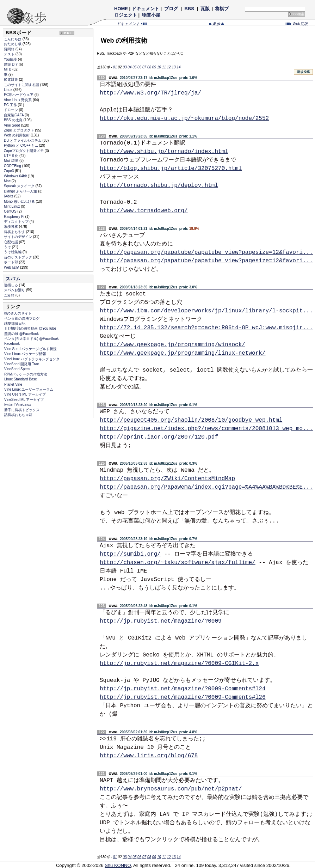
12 (169, 67)
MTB (8, 69)
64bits (9, 196)
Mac (8, 181)
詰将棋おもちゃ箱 (18, 415)
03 (125, 67)
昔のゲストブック (18, 257)
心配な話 (11, 242)
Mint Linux (12, 206)
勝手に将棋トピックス (22, 410)
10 (159, 67)
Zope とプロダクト (19, 130)
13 (174, 67)
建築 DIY (11, 64)
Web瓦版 (297, 24)
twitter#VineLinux (18, 405)
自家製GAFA (14, 115)
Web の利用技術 (17, 135)
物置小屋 (151, 15)
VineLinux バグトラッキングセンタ (32, 359)
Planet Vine (13, 384)
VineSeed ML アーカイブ (24, 400)
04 (129, 67)
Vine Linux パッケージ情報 (25, 354)
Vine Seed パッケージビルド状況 (30, 349)
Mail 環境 (12, 161)
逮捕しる (11, 285)
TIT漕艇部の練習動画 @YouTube (30, 328)
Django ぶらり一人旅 (21, 191)
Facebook (12, 344)
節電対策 (11, 80)
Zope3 (9, 171)
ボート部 (11, 262)
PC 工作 (11, 105)
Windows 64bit (16, 176)
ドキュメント (146, 9)
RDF (68, 33)
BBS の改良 (14, 120)
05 (134, 67)
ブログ (171, 9)
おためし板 (13, 44)
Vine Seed (13, 125)
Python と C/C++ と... (21, 145)
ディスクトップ (17, 222)
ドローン (11, 110)
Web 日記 (12, 267)
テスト (10, 54)
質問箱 (10, 49)
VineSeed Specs (17, 369)
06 (139, 67)
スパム (13, 279)
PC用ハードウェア (19, 95)
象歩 (216, 24)
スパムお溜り (15, 290)
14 (178, 67)
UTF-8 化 (12, 156)
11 (164, 67)
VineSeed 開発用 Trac (21, 364)
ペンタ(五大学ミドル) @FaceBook (32, 339)
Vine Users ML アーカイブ (25, 394)
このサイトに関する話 (22, 85)
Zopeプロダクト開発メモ (24, 151)
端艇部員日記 (15, 323)
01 (115, 67)
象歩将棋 (11, 227)
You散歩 (11, 59)
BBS (189, 9)
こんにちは (13, 39)
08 (149, 67)
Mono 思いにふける (20, 201)
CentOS (11, 211)
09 (154, 67)
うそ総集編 (13, 252)
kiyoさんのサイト (18, 313)
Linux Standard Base (21, 379)
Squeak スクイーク (20, 186)
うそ (8, 247)
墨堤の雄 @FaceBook (21, 334)
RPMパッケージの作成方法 (26, 374)
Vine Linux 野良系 (18, 100)
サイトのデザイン (18, 237)
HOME (121, 9)
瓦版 (205, 9)
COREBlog (13, 166)
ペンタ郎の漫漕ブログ (22, 319)
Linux (9, 90)
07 (144, 67)
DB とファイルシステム (23, 140)
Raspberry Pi (15, 217)
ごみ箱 (10, 295)
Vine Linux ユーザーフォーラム (29, 389)
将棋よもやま (15, 232)
